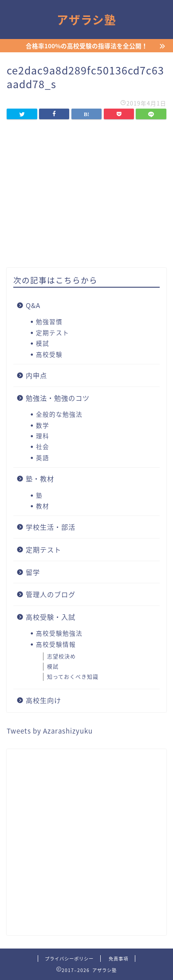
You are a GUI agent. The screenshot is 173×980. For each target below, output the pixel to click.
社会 (43, 446)
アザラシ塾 (86, 20)
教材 (43, 506)
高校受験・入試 (51, 617)
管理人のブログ (51, 594)
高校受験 (49, 354)
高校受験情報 (56, 644)
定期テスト (53, 332)
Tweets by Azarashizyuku (50, 731)
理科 (43, 436)
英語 (43, 457)
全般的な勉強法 (59, 414)
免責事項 (118, 959)
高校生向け (43, 700)
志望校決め (61, 656)
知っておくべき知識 (73, 677)
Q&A (33, 305)
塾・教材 (40, 478)
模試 (43, 343)
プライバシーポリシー (69, 959)
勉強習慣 (49, 321)
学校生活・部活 (51, 527)
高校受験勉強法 (59, 633)
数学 (43, 425)
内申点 (36, 375)
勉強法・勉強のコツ (58, 398)
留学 (33, 572)
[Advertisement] (86, 842)
